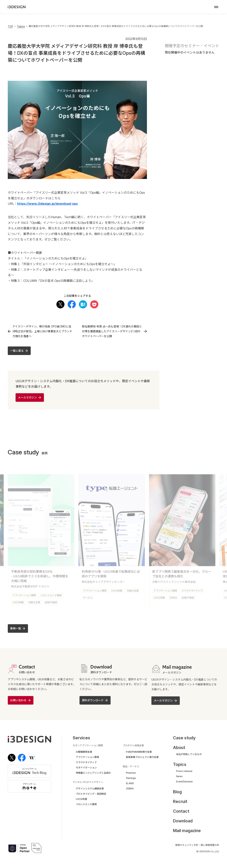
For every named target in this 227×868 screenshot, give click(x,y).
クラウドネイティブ (192, 590)
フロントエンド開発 (51, 594)
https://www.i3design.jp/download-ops (47, 204)
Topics (21, 26)
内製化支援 (34, 601)
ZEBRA (173, 597)
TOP (10, 26)
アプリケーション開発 (24, 594)
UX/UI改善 (18, 601)
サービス (88, 597)
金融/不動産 (51, 601)
